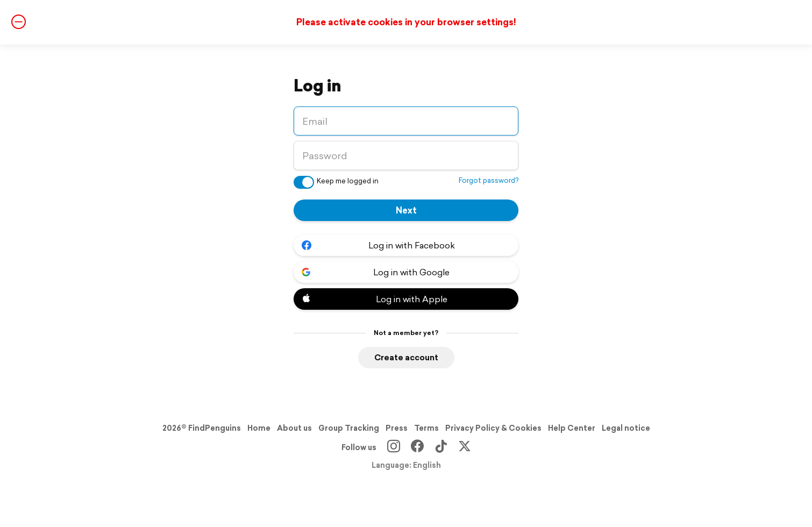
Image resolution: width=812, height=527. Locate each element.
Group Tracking (349, 428)
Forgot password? (489, 180)
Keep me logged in (348, 181)
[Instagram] (394, 447)
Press (397, 428)
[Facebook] (417, 447)
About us (294, 428)
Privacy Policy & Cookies (493, 428)
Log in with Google (376, 272)
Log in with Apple (375, 299)
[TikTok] (441, 447)
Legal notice (626, 428)
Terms (426, 428)
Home (259, 428)
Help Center (572, 428)
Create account (406, 357)
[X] (465, 447)
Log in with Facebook (378, 245)
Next (406, 210)
